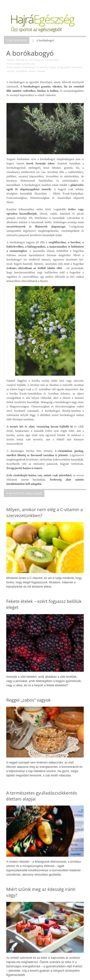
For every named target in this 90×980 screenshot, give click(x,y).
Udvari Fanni (52, 60)
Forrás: (11, 64)
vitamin (41, 71)
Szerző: (40, 60)
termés (32, 71)
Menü (16, 5)
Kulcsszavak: (14, 67)
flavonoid (77, 67)
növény (11, 71)
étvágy (52, 67)
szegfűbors (22, 71)
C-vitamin (42, 67)
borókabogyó (29, 67)
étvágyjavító (64, 67)
